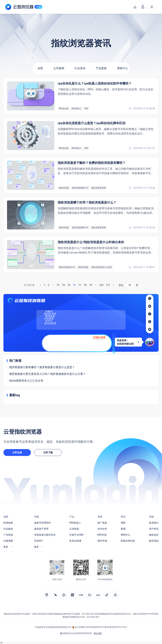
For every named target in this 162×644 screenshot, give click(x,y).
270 (101, 285)
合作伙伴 (102, 529)
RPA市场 (102, 535)
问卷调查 (8, 541)
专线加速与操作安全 (45, 535)
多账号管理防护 (42, 523)
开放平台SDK (76, 535)
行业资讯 (80, 68)
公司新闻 (59, 68)
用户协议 (154, 529)
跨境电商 (8, 523)
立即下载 (48, 453)
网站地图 (98, 633)
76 (74, 285)
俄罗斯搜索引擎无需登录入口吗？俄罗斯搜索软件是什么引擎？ (47, 374)
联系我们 (154, 523)
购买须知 (154, 541)
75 (69, 285)
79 (91, 285)
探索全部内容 (128, 541)
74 (63, 285)
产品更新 (101, 68)
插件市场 (102, 541)
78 (85, 285)
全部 (40, 68)
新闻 (123, 529)
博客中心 (122, 68)
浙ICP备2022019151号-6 (116, 627)
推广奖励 (102, 523)
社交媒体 (8, 529)
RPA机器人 (75, 523)
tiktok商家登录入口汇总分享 (26, 381)
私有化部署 (75, 541)
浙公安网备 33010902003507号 (89, 627)
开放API (38, 541)
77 (80, 285)
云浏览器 (74, 529)
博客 (123, 523)
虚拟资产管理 (41, 529)
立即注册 (17, 453)
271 (108, 285)
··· (53, 285)
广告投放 (8, 535)
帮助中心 (126, 535)
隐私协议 (154, 535)
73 (58, 285)
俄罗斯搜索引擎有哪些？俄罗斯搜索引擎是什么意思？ (42, 367)
